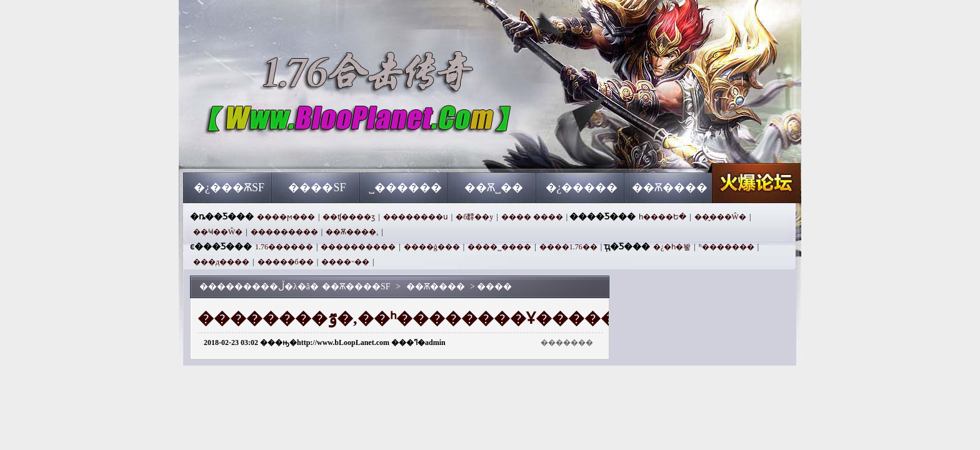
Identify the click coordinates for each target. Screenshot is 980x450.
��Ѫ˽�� (494, 187)
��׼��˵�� (345, 262)
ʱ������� (727, 247)
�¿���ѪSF (229, 187)
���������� (358, 247)
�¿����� (582, 187)
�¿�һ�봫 (672, 247)
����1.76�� (568, 247)
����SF (317, 187)
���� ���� (532, 217)
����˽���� (499, 247)
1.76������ (284, 247)
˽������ (405, 187)
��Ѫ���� (670, 187)
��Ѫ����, (352, 232)
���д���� (221, 262)
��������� (284, 232)
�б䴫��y (474, 217)
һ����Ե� (662, 217)
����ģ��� (432, 247)
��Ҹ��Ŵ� (218, 232)
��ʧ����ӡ (349, 217)
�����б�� (286, 262)
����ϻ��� (286, 217)
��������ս (416, 217)
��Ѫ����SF (303, 150)
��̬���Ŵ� (720, 217)
